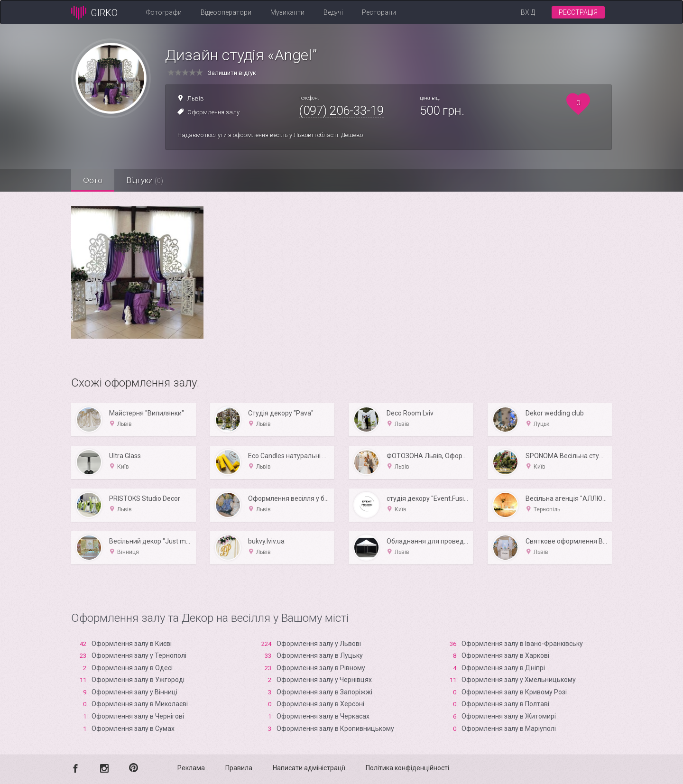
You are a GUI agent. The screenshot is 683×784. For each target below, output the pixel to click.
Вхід (528, 12)
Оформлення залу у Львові (319, 644)
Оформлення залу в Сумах (133, 729)
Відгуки (145, 180)
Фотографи (164, 12)
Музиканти (287, 12)
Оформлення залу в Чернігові (138, 716)
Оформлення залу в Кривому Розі (514, 692)
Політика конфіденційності (407, 768)
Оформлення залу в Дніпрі (503, 668)
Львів (196, 98)
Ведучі (333, 12)
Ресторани (379, 12)
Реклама (191, 768)
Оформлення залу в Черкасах (323, 716)
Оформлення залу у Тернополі (139, 655)
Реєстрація (578, 12)
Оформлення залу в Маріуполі (509, 729)
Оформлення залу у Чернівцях (324, 680)
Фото (93, 180)
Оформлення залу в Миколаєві (140, 704)
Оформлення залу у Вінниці (134, 692)
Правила (239, 768)
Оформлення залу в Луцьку (320, 655)
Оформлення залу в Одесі (132, 668)
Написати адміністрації (309, 768)
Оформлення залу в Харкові (505, 655)
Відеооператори (226, 12)
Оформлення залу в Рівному (321, 668)
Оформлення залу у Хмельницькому (519, 680)
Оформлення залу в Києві (132, 644)
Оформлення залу (213, 112)
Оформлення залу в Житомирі (509, 716)
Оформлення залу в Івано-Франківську (522, 644)
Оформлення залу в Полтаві (505, 704)
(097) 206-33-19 (341, 111)
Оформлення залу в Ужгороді (138, 680)
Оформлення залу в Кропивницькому (335, 729)
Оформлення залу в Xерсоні (320, 704)
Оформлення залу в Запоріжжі (324, 692)
